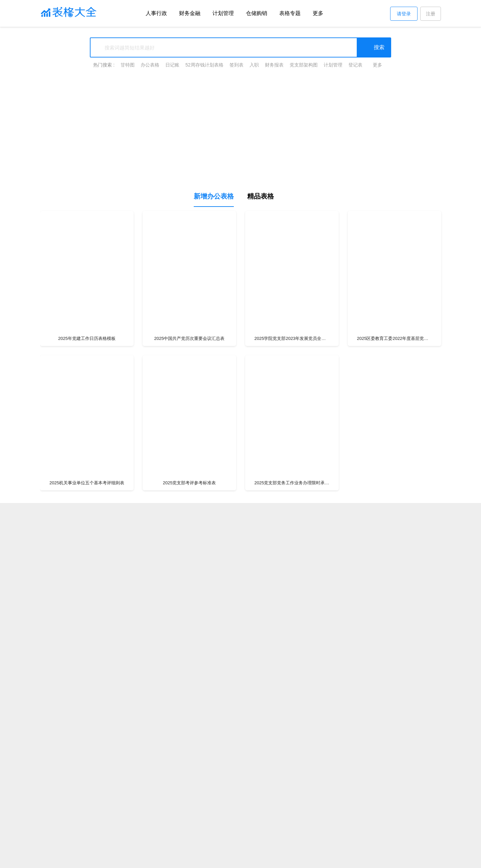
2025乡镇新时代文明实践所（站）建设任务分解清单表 (190, 772)
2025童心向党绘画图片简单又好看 (394, 819)
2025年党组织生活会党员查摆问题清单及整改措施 (87, 834)
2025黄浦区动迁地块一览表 (189, 808)
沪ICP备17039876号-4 (292, 859)
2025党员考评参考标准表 (394, 483)
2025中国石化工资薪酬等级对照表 (189, 837)
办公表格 (150, 65)
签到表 (236, 65)
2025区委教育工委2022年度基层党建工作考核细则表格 (395, 338)
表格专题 (290, 13)
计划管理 (223, 13)
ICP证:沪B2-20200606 (338, 859)
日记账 (172, 65)
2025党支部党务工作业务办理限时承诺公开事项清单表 (292, 483)
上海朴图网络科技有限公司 (242, 859)
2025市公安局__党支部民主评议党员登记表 (292, 772)
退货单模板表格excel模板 (394, 808)
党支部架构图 (304, 65)
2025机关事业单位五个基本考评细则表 (87, 483)
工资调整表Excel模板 (87, 819)
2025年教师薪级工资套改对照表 (292, 819)
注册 (431, 14)
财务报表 (274, 65)
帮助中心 (181, 859)
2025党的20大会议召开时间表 (189, 819)
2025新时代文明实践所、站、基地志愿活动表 (87, 772)
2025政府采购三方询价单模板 (292, 797)
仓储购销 (257, 13)
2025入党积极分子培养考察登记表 (394, 772)
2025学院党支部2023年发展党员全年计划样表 (292, 338)
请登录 (404, 14)
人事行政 (156, 13)
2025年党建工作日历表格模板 (87, 338)
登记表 (355, 65)
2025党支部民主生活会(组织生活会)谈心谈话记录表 (87, 794)
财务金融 (190, 13)
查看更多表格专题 (396, 837)
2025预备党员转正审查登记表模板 (292, 627)
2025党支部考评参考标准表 (190, 483)
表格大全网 (117, 859)
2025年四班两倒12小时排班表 (87, 808)
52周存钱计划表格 (204, 65)
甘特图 (128, 65)
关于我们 (140, 859)
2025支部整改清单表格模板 (87, 627)
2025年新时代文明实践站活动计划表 (292, 837)
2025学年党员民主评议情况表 (394, 627)
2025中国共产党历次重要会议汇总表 (190, 338)
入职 (254, 65)
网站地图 (372, 859)
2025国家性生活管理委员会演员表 (189, 797)
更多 (318, 13)
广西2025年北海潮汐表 (292, 808)
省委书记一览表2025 (394, 797)
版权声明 (160, 859)
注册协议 (202, 859)
